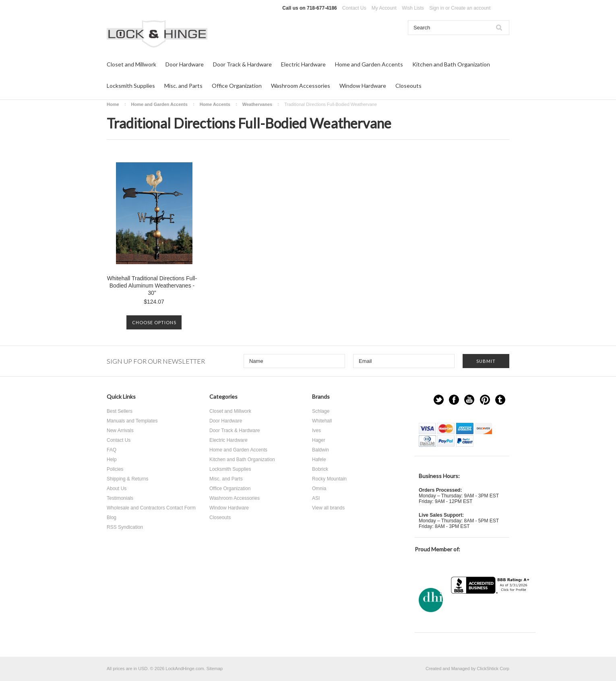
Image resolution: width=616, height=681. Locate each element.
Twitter (439, 400)
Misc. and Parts (183, 86)
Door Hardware (185, 64)
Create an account (471, 8)
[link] (491, 610)
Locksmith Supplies (131, 86)
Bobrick (320, 469)
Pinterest (485, 400)
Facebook (454, 400)
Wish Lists (413, 8)
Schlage (321, 411)
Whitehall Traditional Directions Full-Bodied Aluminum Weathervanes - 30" (152, 286)
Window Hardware (363, 86)
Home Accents (215, 104)
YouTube (469, 400)
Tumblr (500, 400)
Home (113, 104)
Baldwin (320, 450)
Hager (319, 440)
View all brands (328, 508)
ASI (316, 498)
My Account (384, 8)
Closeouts (408, 86)
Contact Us (354, 8)
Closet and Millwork (131, 64)
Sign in (437, 8)
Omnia (319, 488)
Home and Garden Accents (369, 64)
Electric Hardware (303, 64)
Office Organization (237, 86)
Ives (316, 431)
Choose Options (154, 322)
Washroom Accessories (301, 86)
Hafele (319, 460)
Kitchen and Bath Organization (451, 64)
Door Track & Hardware (242, 64)
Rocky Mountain (329, 479)
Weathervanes (257, 104)
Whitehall (322, 421)
